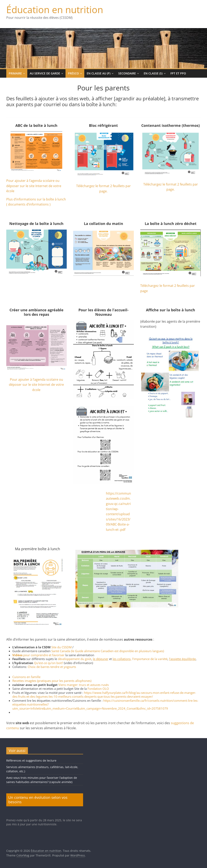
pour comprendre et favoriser (38, 655)
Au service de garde (45, 73)
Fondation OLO (98, 689)
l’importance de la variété (150, 659)
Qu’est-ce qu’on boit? (49, 663)
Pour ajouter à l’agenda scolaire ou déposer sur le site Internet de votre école (34, 186)
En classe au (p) (99, 73)
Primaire (15, 73)
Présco (73, 73)
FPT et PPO (178, 73)
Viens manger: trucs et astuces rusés (84, 685)
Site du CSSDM (61, 647)
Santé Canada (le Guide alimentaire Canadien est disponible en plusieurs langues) (108, 651)
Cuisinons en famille (26, 677)
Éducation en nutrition (55, 10)
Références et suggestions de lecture (31, 760)
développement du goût (74, 659)
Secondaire (127, 73)
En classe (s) (153, 73)
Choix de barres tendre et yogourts (52, 667)
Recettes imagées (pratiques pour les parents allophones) (52, 681)
